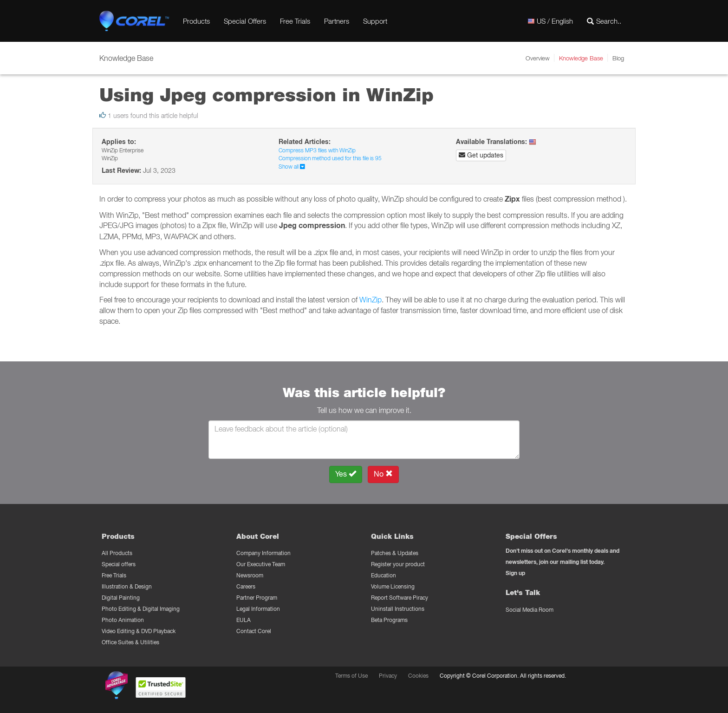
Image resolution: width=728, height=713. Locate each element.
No (383, 474)
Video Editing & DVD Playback (139, 631)
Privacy (388, 676)
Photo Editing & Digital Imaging (141, 609)
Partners (337, 21)
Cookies (418, 676)
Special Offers (245, 21)
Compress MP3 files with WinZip (317, 150)
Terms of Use (351, 676)
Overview (538, 58)
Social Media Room (530, 610)
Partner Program (257, 598)
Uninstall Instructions (398, 609)
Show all (292, 167)
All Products (117, 553)
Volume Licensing (393, 586)
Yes (346, 474)
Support (375, 21)
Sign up (515, 573)
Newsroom (250, 575)
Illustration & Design (127, 586)
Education (383, 575)
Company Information (263, 553)
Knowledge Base (581, 58)
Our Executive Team (261, 564)
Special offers (119, 564)
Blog (618, 58)
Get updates (481, 155)
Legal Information (258, 609)
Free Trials (295, 21)
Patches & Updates (395, 553)
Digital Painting (121, 598)
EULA (244, 620)
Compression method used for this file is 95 (330, 158)
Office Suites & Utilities (130, 642)
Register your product (398, 564)
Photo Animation (123, 620)
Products (196, 21)
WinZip (370, 300)
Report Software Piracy (400, 598)
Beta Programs (389, 620)
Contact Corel (254, 631)
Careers (246, 586)
